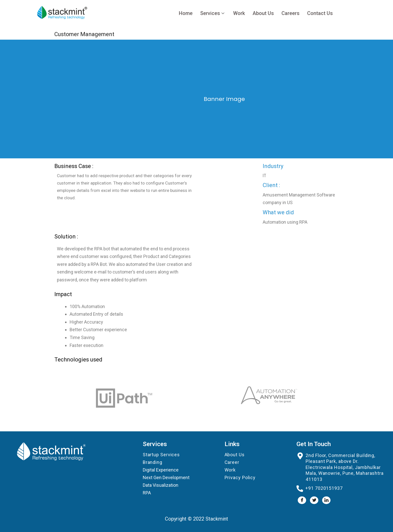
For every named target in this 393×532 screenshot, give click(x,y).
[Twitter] (314, 500)
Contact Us (320, 13)
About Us (263, 13)
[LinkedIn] (326, 500)
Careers (290, 13)
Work (239, 13)
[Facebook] (302, 500)
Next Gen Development (166, 477)
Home (186, 13)
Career (232, 462)
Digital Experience (161, 470)
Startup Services (161, 455)
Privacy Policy (240, 477)
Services (213, 13)
